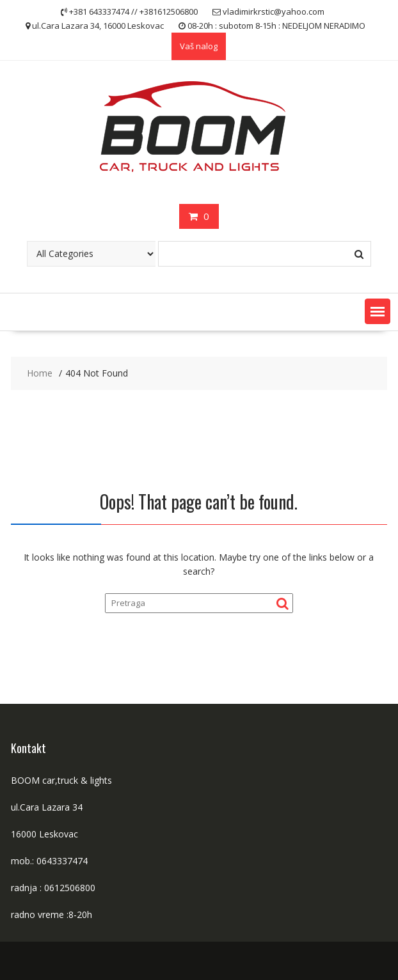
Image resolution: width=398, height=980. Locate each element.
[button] (378, 311)
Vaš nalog (199, 46)
